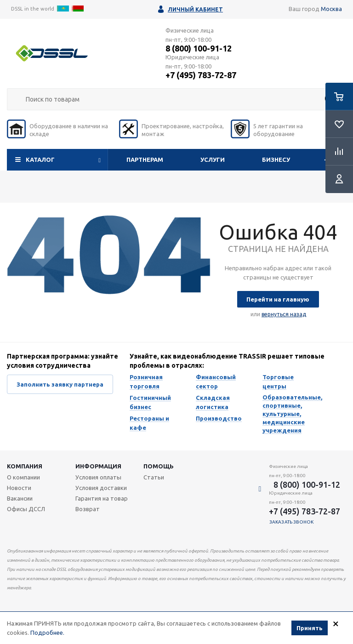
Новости (19, 488)
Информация (98, 466)
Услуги (213, 160)
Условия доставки (101, 488)
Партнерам (145, 160)
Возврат (88, 509)
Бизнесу (276, 160)
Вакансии (20, 498)
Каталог (40, 160)
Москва (331, 9)
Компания (25, 466)
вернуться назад (284, 314)
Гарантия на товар (102, 498)
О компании (23, 477)
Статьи (154, 477)
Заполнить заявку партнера (60, 384)
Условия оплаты (98, 477)
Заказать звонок (292, 522)
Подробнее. (47, 634)
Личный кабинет (195, 9)
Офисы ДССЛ (26, 509)
